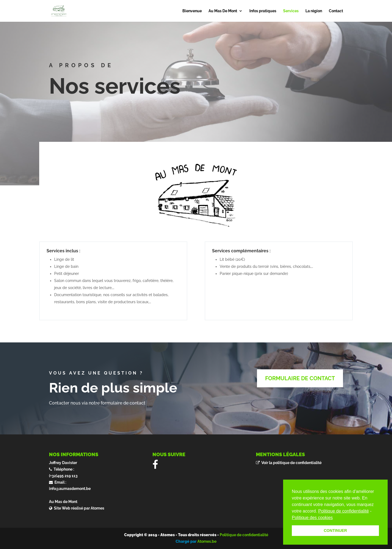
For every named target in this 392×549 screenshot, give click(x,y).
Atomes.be (207, 541)
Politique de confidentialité (244, 535)
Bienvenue (192, 11)
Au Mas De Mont (223, 11)
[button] (335, 518)
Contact (336, 11)
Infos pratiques (263, 11)
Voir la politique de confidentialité (291, 463)
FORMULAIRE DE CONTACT (300, 378)
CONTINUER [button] (335, 530)
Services (291, 11)
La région (314, 11)
